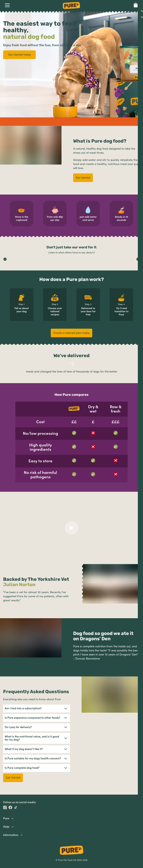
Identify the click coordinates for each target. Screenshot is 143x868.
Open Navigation (7, 5)
